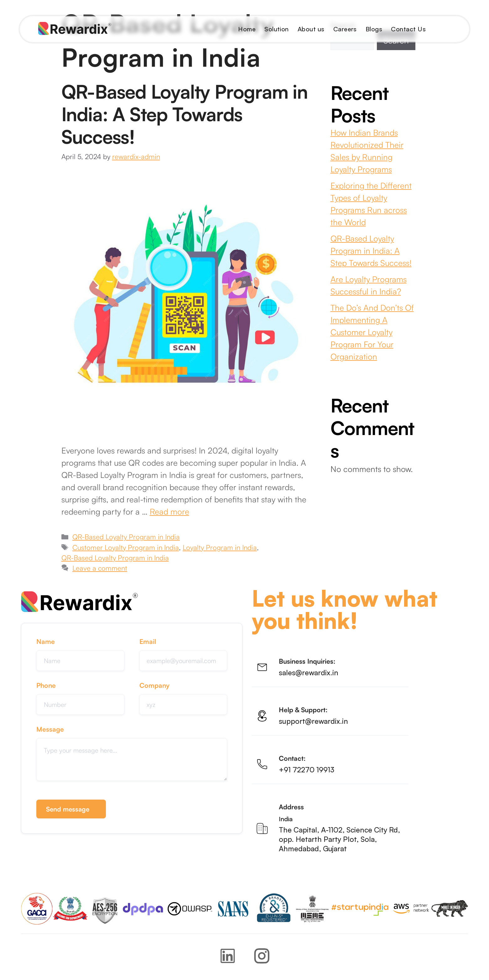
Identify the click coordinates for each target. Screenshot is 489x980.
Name (46, 642)
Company (154, 686)
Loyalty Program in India (220, 547)
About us (311, 29)
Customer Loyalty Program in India (126, 547)
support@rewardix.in (313, 721)
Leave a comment (100, 568)
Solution (277, 29)
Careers (345, 29)
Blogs (374, 29)
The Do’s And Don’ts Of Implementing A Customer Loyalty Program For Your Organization (372, 332)
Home (247, 29)
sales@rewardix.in (309, 673)
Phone (46, 686)
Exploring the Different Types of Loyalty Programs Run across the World (371, 204)
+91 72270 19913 (307, 770)
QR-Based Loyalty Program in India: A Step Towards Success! (185, 114)
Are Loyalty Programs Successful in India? (369, 285)
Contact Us (408, 29)
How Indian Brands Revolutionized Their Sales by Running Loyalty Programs (367, 151)
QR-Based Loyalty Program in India (126, 537)
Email (148, 642)
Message (50, 731)
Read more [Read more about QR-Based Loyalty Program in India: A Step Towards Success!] (169, 511)
